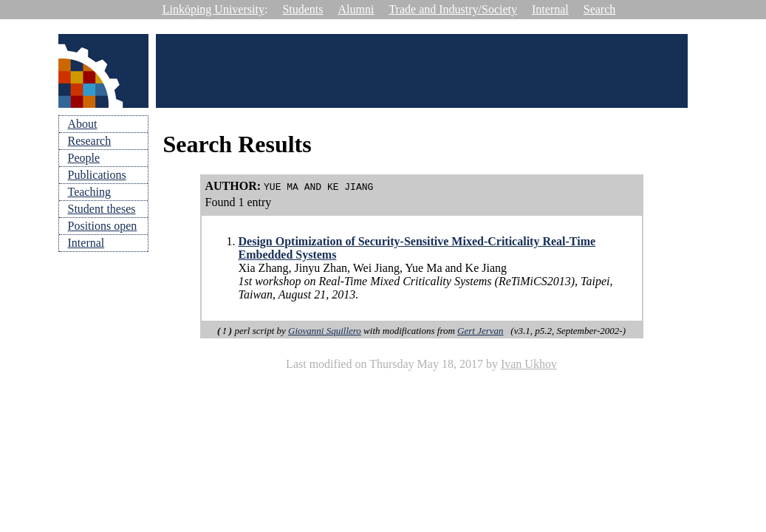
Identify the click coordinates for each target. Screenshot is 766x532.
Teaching (89, 192)
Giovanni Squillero (325, 331)
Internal (550, 9)
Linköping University (213, 9)
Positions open (103, 226)
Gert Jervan (480, 331)
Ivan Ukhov (529, 364)
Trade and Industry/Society (453, 9)
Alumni (356, 9)
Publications (97, 175)
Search (600, 9)
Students (302, 9)
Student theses (102, 209)
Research (90, 141)
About (83, 124)
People (84, 158)
